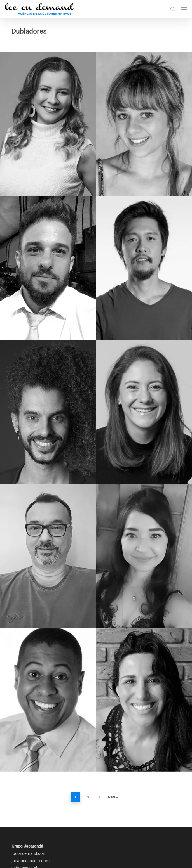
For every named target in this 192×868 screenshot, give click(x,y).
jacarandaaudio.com (31, 813)
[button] (184, 9)
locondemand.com (29, 805)
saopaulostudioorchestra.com (40, 827)
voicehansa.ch (25, 820)
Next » (113, 749)
